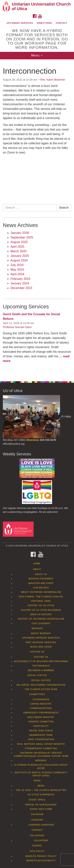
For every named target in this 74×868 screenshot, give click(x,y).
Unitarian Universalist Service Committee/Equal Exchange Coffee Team (41, 754)
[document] (37, 218)
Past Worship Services (41, 642)
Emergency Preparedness (41, 713)
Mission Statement (41, 579)
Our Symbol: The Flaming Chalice (41, 597)
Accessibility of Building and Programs (41, 661)
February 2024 (20, 279)
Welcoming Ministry (41, 717)
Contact (62, 23)
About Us (41, 574)
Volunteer (37, 835)
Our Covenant (41, 623)
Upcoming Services (20, 23)
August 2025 (19, 242)
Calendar (37, 814)
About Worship (41, 633)
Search (64, 208)
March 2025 (19, 251)
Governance (41, 699)
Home (37, 563)
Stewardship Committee (41, 748)
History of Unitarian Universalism (41, 619)
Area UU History (41, 614)
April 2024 (17, 274)
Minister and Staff (41, 583)
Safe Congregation (41, 739)
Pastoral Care (41, 601)
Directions (44, 23)
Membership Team (41, 735)
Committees (37, 694)
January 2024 (20, 283)
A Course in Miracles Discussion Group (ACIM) (41, 766)
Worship (37, 628)
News (37, 781)
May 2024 (17, 270)
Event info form (41, 809)
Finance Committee (41, 722)
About (37, 569)
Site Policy (37, 851)
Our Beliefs (41, 588)
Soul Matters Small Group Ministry (41, 744)
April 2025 (17, 247)
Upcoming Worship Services (41, 638)
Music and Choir (41, 647)
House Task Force (41, 731)
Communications (41, 708)
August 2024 (19, 260)
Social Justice (37, 675)
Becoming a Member (41, 670)
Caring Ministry (41, 704)
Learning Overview (41, 825)
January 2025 (20, 256)
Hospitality (41, 726)
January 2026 (20, 233)
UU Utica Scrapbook (41, 795)
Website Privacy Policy (41, 856)
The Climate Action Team (41, 689)
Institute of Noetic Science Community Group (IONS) (41, 774)
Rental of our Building (41, 805)
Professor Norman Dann (17, 327)
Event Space (37, 800)
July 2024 (17, 265)
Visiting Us (37, 652)
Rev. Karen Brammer (53, 80)
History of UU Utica (41, 605)
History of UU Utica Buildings (41, 610)
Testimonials (41, 666)
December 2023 (21, 288)
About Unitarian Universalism (41, 592)
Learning (37, 820)
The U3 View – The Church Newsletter (41, 790)
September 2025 (22, 237)
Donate (37, 846)
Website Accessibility (41, 861)
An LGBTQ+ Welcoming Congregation (41, 685)
